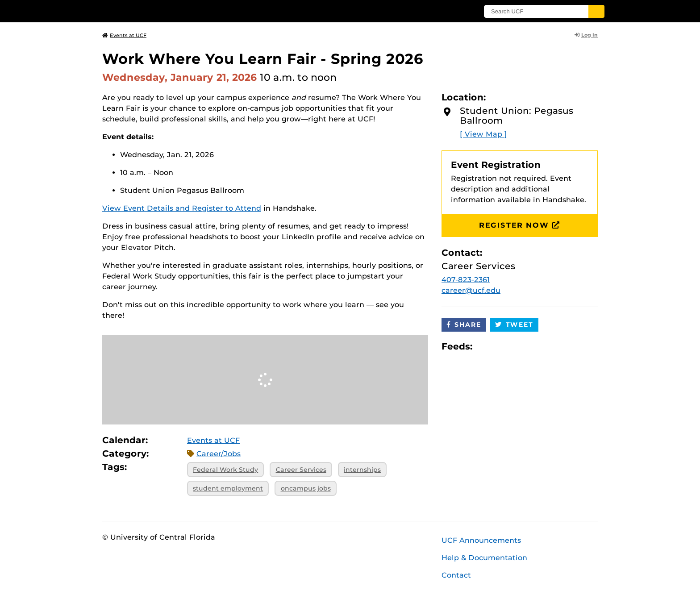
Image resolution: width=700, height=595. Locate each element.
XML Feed (529, 346)
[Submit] (596, 11)
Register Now (520, 225)
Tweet (514, 325)
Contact (456, 575)
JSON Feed (545, 346)
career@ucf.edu (471, 290)
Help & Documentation (484, 558)
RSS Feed (514, 346)
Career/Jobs (219, 454)
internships (362, 470)
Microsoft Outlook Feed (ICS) (499, 346)
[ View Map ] (483, 134)
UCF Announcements (481, 540)
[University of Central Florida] (167, 11)
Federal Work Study (225, 470)
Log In (586, 35)
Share (464, 325)
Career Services (301, 470)
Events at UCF (124, 35)
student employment (228, 488)
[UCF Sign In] (443, 12)
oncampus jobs (306, 488)
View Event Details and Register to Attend (182, 208)
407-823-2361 (466, 280)
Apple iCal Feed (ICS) (484, 346)
